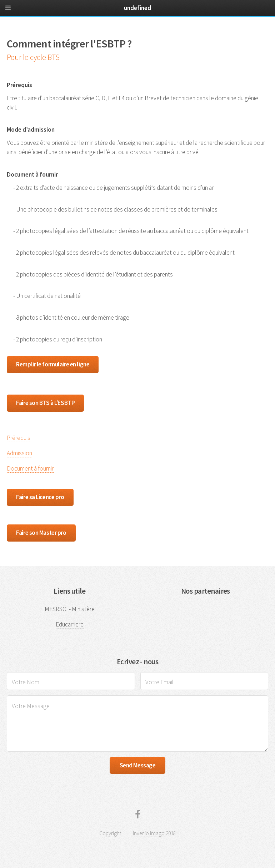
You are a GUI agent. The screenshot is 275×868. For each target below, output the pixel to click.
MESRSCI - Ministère (70, 609)
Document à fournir (30, 468)
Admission (19, 453)
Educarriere (70, 624)
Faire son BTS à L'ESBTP (45, 403)
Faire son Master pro (41, 533)
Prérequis (19, 438)
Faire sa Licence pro (40, 497)
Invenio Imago (149, 833)
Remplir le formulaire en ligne (53, 364)
